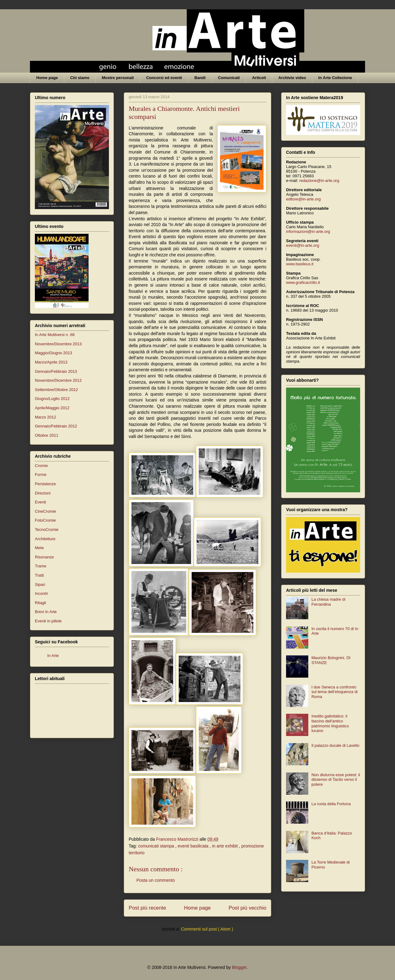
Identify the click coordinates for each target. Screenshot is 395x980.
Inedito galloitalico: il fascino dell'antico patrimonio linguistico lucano (330, 723)
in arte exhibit (225, 846)
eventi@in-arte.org (303, 245)
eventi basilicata (194, 846)
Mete (39, 548)
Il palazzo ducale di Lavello (335, 745)
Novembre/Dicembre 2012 (58, 380)
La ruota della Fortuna (331, 804)
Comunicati (229, 78)
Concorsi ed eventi (164, 78)
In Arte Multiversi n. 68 (55, 335)
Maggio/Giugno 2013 (54, 353)
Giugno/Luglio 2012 (52, 399)
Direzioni (43, 493)
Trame (41, 566)
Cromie (41, 466)
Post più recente (147, 908)
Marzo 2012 (46, 417)
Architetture (45, 539)
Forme (41, 475)
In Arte (53, 656)
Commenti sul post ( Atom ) (207, 929)
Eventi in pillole (48, 621)
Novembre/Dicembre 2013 (58, 344)
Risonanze (44, 557)
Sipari (40, 585)
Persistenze (45, 484)
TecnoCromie (47, 530)
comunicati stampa (157, 846)
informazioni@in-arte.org (308, 231)
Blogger (239, 967)
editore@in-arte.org (303, 199)
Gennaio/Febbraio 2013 (56, 371)
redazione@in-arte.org (319, 181)
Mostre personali (118, 78)
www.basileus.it (300, 264)
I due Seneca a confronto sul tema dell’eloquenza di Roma (335, 692)
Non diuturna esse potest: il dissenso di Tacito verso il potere (336, 780)
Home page (47, 78)
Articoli (259, 78)
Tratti (39, 575)
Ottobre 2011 (47, 435)
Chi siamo (80, 78)
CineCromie (46, 511)
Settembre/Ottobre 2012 (56, 390)
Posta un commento (156, 880)
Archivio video (292, 78)
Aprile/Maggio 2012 (52, 408)
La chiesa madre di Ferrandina (328, 602)
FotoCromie (45, 520)
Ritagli (40, 603)
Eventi (40, 502)
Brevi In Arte (46, 612)
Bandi (200, 78)
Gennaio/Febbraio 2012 (56, 426)
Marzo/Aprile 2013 (51, 362)
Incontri (42, 593)
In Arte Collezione (335, 78)
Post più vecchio (247, 908)
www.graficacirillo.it (303, 282)
